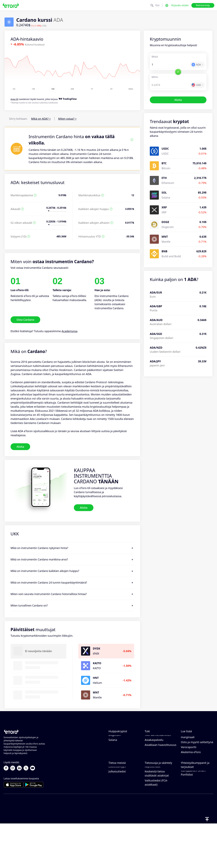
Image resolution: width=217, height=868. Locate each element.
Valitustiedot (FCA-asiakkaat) (156, 828)
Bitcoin (113, 738)
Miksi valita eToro (120, 792)
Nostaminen (153, 748)
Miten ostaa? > (67, 119)
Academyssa (69, 331)
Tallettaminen (153, 743)
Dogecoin (115, 758)
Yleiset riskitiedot (156, 807)
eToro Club (188, 806)
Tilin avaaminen (155, 753)
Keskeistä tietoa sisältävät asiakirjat (157, 819)
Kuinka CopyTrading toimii (194, 740)
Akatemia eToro (191, 775)
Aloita (178, 100)
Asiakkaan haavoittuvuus (160, 768)
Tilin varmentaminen (158, 758)
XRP (111, 748)
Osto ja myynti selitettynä (197, 765)
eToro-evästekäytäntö (158, 792)
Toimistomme (117, 807)
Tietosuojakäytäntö (157, 797)
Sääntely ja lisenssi (156, 802)
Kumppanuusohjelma (195, 801)
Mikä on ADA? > (41, 119)
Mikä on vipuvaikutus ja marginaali (196, 758)
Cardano (114, 753)
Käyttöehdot (153, 812)
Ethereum (115, 743)
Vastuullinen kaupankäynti (189, 749)
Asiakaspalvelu (154, 763)
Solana (113, 763)
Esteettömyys (117, 812)
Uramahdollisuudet (121, 802)
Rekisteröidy (203, 5)
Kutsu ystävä (189, 796)
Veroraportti (189, 770)
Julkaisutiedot (117, 817)
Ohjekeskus (152, 738)
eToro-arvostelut (119, 797)
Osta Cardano (25, 320)
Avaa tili (14, 99)
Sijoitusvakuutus (191, 811)
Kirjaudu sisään (180, 5)
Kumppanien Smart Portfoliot (193, 818)
